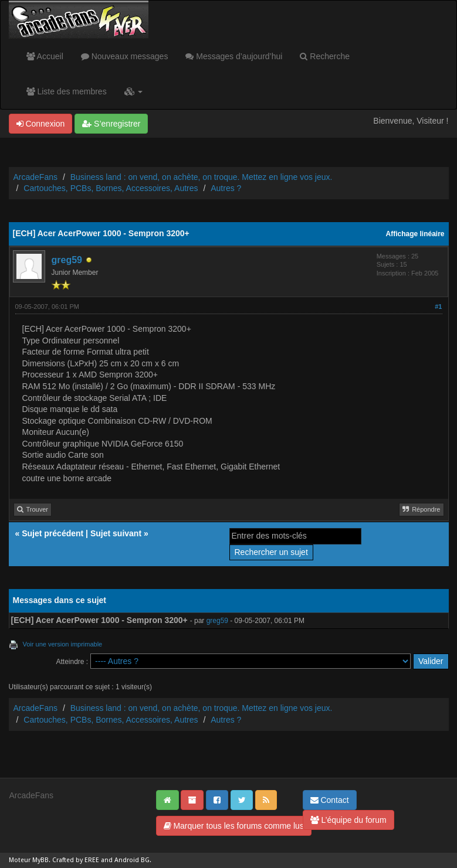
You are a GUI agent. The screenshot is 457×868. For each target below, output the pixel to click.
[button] (133, 91)
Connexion (41, 124)
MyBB (40, 860)
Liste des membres (67, 91)
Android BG (132, 860)
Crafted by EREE (76, 860)
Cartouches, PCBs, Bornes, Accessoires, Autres (111, 188)
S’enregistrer (111, 124)
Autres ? (226, 188)
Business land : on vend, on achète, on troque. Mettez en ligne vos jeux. (202, 177)
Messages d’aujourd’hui (234, 56)
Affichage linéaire (415, 234)
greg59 (67, 260)
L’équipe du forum (348, 820)
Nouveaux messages (125, 56)
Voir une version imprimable (63, 644)
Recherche (325, 56)
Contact (330, 800)
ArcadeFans (35, 177)
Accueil (45, 56)
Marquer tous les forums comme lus (234, 826)
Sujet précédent (53, 533)
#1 (438, 307)
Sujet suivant (116, 533)
